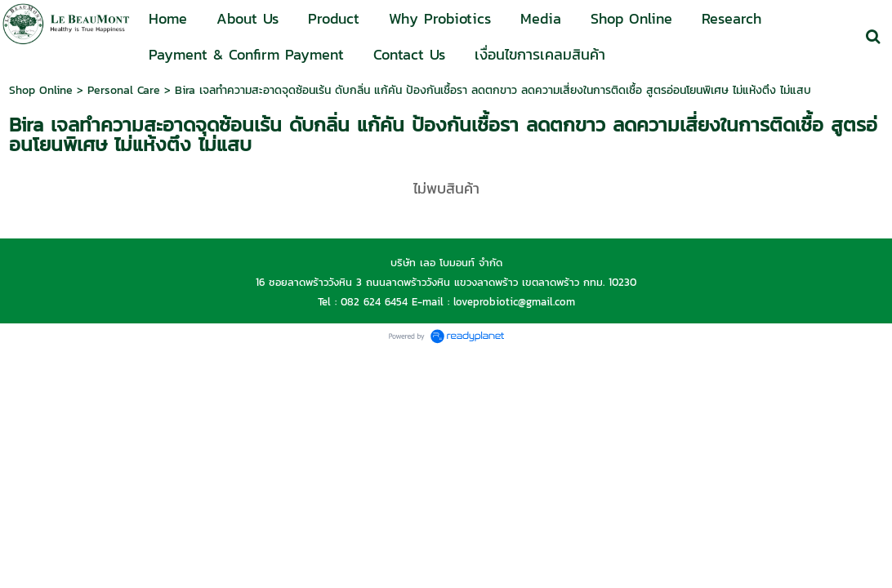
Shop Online (41, 90)
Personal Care (124, 90)
